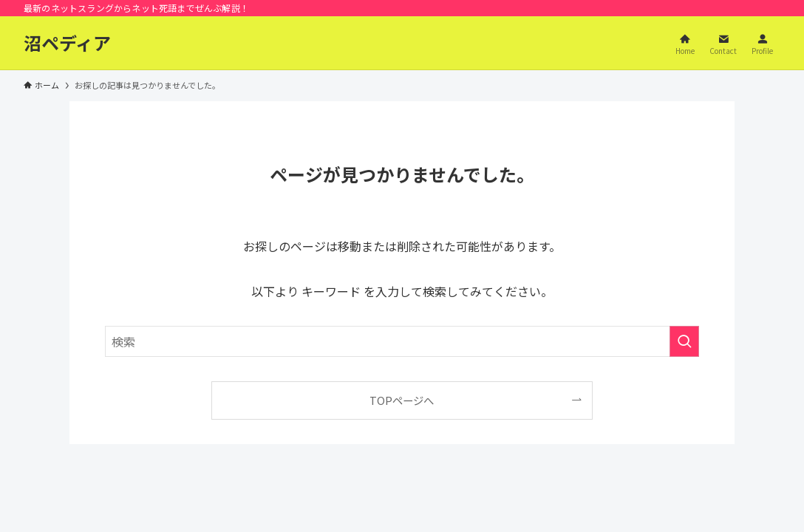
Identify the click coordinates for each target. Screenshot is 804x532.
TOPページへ (402, 400)
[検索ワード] (402, 341)
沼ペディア (67, 43)
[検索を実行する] (684, 341)
